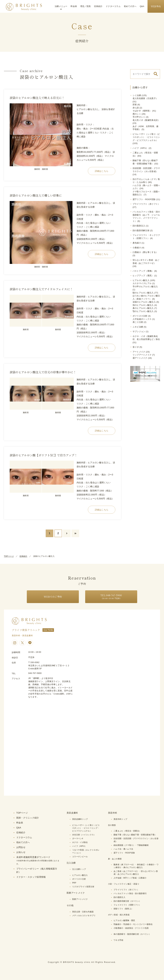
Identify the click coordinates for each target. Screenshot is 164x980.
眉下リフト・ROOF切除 (144, 199)
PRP (74, 883)
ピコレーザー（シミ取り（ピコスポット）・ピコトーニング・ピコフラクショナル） (146, 137)
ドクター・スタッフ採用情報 (31, 877)
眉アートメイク (140, 358)
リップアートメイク (142, 355)
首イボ (136, 347)
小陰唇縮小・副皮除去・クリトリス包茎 (131, 928)
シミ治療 (137, 95)
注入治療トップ (79, 869)
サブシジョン (139, 331)
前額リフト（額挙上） (123, 909)
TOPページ (9, 556)
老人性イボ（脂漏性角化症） (146, 120)
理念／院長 (86, 6)
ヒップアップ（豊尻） (143, 276)
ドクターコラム (113, 6)
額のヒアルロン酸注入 (143, 293)
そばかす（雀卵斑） (142, 111)
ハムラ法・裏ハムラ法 (123, 849)
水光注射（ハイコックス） (84, 835)
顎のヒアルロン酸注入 (143, 311)
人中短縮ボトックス (142, 319)
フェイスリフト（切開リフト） (127, 905)
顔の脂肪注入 (139, 226)
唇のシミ (137, 114)
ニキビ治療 (138, 327)
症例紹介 (98, 6)
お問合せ (21, 847)
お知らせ (21, 852)
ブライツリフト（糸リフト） (146, 204)
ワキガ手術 (118, 940)
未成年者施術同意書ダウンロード (38, 860)
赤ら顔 (136, 108)
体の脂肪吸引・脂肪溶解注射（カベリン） (132, 934)
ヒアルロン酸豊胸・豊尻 (124, 920)
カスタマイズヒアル (142, 283)
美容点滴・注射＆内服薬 (83, 912)
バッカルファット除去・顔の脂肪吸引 (130, 893)
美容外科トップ (120, 819)
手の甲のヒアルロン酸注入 (145, 287)
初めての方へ (130, 6)
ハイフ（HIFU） (140, 148)
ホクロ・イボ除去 (80, 842)
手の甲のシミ (139, 117)
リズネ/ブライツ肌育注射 (83, 887)
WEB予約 (156, 6)
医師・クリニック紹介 (28, 818)
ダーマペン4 (78, 839)
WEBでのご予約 (53, 597)
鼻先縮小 (137, 243)
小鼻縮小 (137, 248)
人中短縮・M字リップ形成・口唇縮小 (130, 878)
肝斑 (135, 105)
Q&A (142, 6)
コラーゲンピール (80, 857)
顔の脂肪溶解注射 (141, 230)
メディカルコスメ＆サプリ (84, 916)
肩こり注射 (138, 322)
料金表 (74, 6)
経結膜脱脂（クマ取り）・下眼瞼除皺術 (131, 845)
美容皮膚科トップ (80, 819)
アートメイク (139, 352)
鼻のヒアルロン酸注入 (143, 308)
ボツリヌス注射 (140, 316)
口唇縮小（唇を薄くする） (145, 252)
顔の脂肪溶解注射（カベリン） (127, 901)
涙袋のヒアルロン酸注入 (144, 302)
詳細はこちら (102, 171)
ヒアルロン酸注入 (141, 280)
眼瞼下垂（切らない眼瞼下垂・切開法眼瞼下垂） (135, 835)
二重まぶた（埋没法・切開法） (127, 831)
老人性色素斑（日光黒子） (145, 98)
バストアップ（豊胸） (143, 271)
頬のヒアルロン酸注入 (143, 305)
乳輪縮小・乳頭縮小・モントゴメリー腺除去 (133, 924)
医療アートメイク (80, 899)
